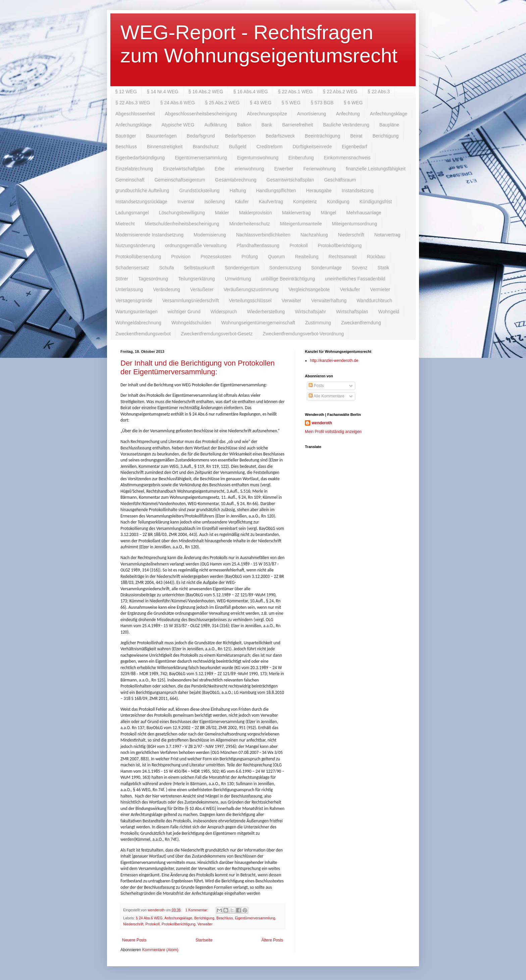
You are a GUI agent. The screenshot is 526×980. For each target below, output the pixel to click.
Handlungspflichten (276, 190)
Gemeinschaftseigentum (180, 180)
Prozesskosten (216, 257)
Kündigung (338, 202)
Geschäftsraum (340, 180)
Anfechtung (348, 114)
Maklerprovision (256, 213)
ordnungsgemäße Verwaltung (196, 246)
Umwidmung (238, 279)
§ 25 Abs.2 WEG (222, 103)
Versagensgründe (134, 301)
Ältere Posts (272, 940)
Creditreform (269, 147)
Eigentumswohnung (258, 158)
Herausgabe (319, 190)
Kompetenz (305, 202)
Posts (316, 386)
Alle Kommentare (327, 396)
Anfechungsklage (133, 125)
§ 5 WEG (291, 103)
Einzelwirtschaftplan (184, 169)
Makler (222, 213)
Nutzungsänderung (135, 246)
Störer (122, 279)
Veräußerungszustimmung (251, 289)
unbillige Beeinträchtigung (288, 279)
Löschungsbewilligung (182, 213)
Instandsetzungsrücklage (141, 202)
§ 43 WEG (261, 103)
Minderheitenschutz (249, 224)
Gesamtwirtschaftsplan (290, 180)
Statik (383, 268)
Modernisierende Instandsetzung (149, 235)
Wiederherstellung (266, 312)
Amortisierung (311, 114)
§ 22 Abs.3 (379, 92)
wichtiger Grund (184, 312)
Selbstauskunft (199, 268)
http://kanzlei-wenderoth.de (334, 361)
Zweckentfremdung (361, 323)
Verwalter (291, 301)
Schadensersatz (132, 268)
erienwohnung (249, 169)
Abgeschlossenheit (135, 114)
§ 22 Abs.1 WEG (296, 92)
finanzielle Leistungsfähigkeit (376, 169)
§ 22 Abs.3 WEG (133, 103)
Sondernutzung (285, 268)
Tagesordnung (153, 279)
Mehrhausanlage (364, 213)
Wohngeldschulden (191, 323)
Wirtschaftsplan (352, 312)
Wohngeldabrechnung (138, 323)
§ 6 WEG (353, 103)
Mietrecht (125, 224)
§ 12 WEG (126, 92)
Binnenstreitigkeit (165, 147)
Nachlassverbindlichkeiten (263, 235)
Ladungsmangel (132, 213)
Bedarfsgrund (201, 136)
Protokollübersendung (138, 257)
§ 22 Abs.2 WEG (340, 92)
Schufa (166, 268)
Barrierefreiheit (298, 125)
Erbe (220, 169)
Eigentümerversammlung (201, 158)
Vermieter (380, 289)
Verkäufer (350, 289)
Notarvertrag (387, 235)
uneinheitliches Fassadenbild (355, 279)
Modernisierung (210, 235)
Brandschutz (206, 147)
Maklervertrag (297, 213)
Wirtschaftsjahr (310, 312)
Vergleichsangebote (309, 289)
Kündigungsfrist (376, 202)
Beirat (356, 136)
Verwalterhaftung (329, 301)
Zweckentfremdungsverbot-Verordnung (303, 334)
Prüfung (250, 257)
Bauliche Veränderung (346, 125)
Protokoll (299, 246)
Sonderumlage (327, 268)
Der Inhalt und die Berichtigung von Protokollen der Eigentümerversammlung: (198, 367)
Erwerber (284, 169)
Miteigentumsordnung (354, 224)
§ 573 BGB (322, 103)
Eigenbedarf (355, 147)
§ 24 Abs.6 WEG (178, 103)
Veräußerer (202, 289)
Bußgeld (238, 147)
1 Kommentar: (197, 910)
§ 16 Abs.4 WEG (251, 92)
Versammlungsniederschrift (191, 301)
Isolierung (215, 202)
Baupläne (389, 125)
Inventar (186, 202)
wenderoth (322, 423)
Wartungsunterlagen (137, 312)
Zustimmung (318, 323)
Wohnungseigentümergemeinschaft (258, 323)
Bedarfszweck (280, 136)
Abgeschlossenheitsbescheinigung (201, 114)
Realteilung (307, 257)
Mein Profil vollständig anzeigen (333, 432)
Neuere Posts (134, 940)
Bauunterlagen (161, 136)
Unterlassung (129, 289)
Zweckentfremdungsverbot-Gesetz (217, 334)
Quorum (277, 257)
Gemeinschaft (130, 180)
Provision (181, 257)
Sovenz (360, 268)
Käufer (242, 202)
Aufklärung (216, 125)
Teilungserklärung (197, 279)
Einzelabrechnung (134, 169)
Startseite (204, 940)
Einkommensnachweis (347, 158)
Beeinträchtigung (323, 136)
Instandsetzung (358, 190)
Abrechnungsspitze (267, 114)
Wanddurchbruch (374, 301)
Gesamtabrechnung (236, 180)
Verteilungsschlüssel (250, 301)
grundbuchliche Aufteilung (142, 190)
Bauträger (126, 136)
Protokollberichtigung (340, 246)
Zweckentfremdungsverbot (143, 334)
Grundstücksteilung (199, 190)
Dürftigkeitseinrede (312, 147)
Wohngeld (389, 312)
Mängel (328, 213)
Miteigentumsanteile (301, 224)
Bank (267, 125)
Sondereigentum (242, 268)
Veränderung (167, 289)
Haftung (238, 190)
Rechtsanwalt (343, 257)
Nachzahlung (314, 235)
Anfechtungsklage (389, 114)
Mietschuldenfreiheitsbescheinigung (182, 224)
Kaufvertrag (271, 202)
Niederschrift (351, 235)
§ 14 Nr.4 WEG (163, 92)
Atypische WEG (178, 125)
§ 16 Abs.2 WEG (206, 92)
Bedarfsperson (240, 136)
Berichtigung (386, 136)
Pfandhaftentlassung (258, 246)
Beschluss (126, 147)
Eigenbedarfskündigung (140, 158)
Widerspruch (224, 312)
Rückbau (376, 257)
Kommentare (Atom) (160, 950)
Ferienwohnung (320, 169)
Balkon (244, 125)
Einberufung (301, 158)
